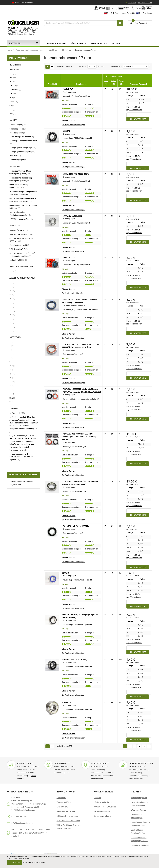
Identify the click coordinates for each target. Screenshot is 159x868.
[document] (79, 861)
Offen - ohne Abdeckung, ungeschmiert (19, 186)
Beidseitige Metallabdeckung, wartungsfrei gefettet (21, 179)
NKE (12, 98)
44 (12, 323)
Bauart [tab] (13, 120)
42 (12, 319)
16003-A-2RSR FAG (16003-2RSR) (75, 174)
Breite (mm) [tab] (15, 337)
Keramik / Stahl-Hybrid (19, 245)
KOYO (13, 93)
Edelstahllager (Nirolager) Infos (138, 831)
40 (12, 315)
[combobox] (80, 23)
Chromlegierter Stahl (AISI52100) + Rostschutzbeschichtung (23, 255)
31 (12, 303)
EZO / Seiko (15, 89)
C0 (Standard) (17, 413)
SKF (13, 73)
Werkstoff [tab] (15, 226)
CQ (12, 105)
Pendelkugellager (17, 133)
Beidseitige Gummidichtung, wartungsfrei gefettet (22, 172)
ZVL (12, 109)
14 (12, 382)
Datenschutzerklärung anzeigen (34, 862)
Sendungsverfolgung (102, 816)
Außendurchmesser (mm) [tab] (22, 278)
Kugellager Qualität (139, 798)
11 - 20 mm (67, 50)
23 (12, 287)
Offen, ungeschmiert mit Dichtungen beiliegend (23, 207)
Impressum (61, 798)
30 (12, 299)
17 (13, 271)
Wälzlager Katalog (139, 810)
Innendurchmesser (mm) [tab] (21, 267)
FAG (13, 113)
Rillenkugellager (18, 125)
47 (12, 327)
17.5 (12, 394)
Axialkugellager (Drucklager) (22, 137)
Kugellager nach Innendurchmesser (30, 50)
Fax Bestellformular (102, 811)
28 (12, 295)
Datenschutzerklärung (66, 811)
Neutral (14, 70)
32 (12, 307)
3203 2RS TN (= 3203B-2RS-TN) (74, 659)
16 (12, 386)
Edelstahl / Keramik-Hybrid (21, 234)
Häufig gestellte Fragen (103, 802)
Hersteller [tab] (15, 65)
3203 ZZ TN (66, 702)
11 (12, 370)
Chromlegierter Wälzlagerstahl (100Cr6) (21, 240)
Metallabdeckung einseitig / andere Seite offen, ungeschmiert (23, 193)
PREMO (14, 102)
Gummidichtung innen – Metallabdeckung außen (22, 214)
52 (12, 331)
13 (12, 378)
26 (12, 291)
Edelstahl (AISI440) (18, 260)
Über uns (97, 798)
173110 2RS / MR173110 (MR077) (75, 526)
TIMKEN (14, 86)
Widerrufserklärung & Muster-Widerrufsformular (69, 827)
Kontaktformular (63, 807)
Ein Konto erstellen (145, 3)
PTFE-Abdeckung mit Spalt (21, 219)
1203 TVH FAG (67, 89)
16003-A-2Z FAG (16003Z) (72, 216)
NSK (13, 77)
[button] (73, 125)
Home (9, 50)
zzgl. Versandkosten (134, 110)
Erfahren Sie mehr (69, 121)
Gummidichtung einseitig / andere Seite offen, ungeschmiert (23, 200)
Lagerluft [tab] (15, 409)
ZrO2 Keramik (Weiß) (19, 249)
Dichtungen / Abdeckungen (137, 816)
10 (12, 366)
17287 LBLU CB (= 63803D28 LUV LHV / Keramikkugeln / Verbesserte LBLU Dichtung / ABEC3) (79, 437)
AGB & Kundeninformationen (68, 821)
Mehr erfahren (97, 779)
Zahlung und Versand (65, 802)
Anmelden (132, 3)
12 (12, 374)
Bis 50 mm (54, 50)
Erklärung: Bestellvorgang (67, 816)
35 (12, 311)
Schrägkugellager (18, 129)
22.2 (12, 398)
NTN (12, 82)
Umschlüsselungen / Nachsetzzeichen (140, 804)
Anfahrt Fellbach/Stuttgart (105, 807)
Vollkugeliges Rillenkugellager (23, 148)
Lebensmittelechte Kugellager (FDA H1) (139, 839)
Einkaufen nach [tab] (19, 58)
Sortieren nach (116, 66)
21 (12, 283)
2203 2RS (65, 573)
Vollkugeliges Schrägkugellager (23, 152)
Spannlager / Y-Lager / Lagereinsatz (23, 142)
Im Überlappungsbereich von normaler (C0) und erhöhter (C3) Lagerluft (22, 457)
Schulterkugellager (18, 160)
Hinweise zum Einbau (140, 845)
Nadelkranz (15, 156)
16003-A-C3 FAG (68, 258)
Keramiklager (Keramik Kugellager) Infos (140, 824)
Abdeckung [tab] (15, 166)
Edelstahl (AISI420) (19, 230)
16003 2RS (66, 131)
